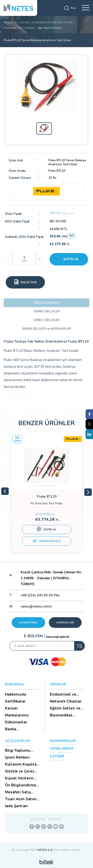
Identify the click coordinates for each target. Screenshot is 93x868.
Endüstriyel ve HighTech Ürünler (52, 22)
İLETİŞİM (57, 756)
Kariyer (11, 708)
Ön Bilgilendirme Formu (21, 785)
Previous (5, 491)
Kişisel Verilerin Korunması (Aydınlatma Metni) (19, 778)
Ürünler (24, 22)
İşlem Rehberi (17, 757)
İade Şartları (16, 806)
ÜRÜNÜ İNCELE (47, 542)
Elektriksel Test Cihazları (19, 28)
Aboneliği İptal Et (58, 637)
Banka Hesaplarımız (17, 729)
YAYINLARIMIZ (62, 749)
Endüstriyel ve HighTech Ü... (63, 694)
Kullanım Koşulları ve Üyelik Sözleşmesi (22, 764)
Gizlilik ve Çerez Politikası (20, 771)
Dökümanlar (16, 722)
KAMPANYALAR (63, 741)
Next (88, 492)
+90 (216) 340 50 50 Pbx (40, 595)
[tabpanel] (46, 492)
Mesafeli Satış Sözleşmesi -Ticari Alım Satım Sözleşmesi (22, 792)
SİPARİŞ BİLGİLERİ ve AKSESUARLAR (46, 329)
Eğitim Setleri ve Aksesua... (65, 708)
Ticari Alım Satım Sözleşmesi (21, 799)
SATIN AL (71, 259)
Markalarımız (17, 715)
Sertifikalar (15, 701)
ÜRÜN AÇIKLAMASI (46, 303)
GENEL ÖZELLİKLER (46, 320)
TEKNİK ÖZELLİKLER (46, 311)
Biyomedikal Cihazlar (61, 715)
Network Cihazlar (66, 701)
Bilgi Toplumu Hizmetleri (18, 750)
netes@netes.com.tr (36, 607)
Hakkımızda (15, 694)
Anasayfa (10, 22)
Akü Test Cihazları (50, 28)
